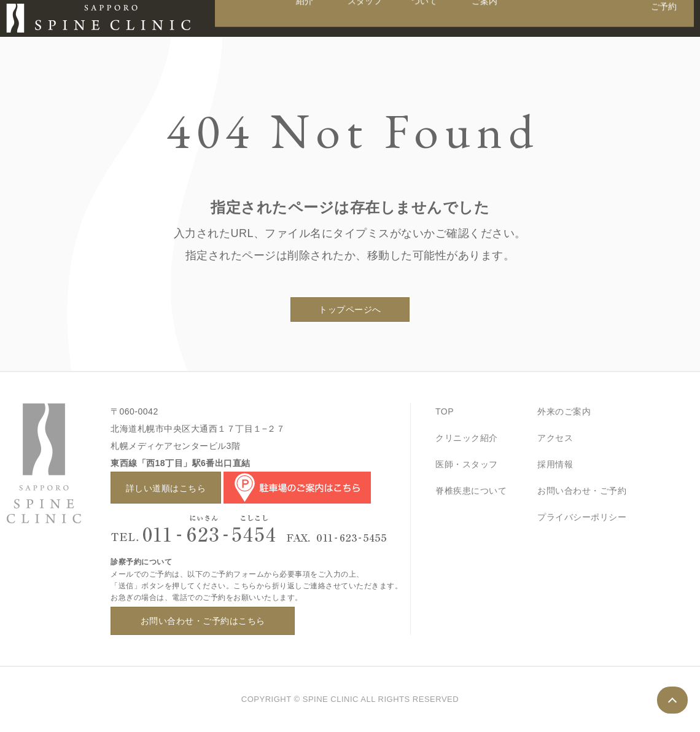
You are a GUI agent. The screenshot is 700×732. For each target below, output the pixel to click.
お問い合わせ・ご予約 (582, 491)
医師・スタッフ (467, 464)
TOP (445, 411)
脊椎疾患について (471, 491)
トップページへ (350, 310)
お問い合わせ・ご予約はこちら (203, 621)
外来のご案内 (564, 411)
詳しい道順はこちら (166, 488)
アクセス (555, 438)
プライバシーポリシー (582, 517)
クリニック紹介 (467, 438)
